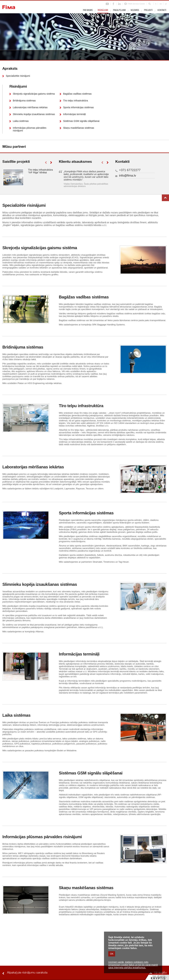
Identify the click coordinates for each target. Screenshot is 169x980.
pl (166, 4)
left (46, 163)
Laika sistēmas (21, 121)
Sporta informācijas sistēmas (78, 107)
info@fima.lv (128, 176)
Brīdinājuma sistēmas (24, 101)
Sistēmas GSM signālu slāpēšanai (81, 121)
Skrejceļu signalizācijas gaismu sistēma (34, 94)
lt (156, 4)
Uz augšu (165, 198)
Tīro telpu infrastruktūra (76, 101)
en (161, 4)
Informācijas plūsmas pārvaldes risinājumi (30, 129)
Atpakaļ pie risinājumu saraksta (27, 973)
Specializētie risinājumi (18, 76)
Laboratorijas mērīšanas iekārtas (30, 107)
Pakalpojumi (119, 10)
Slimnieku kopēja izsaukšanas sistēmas (34, 114)
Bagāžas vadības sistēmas (77, 94)
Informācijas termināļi (74, 114)
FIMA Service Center (136, 4)
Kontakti (162, 10)
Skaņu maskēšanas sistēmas (79, 128)
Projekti (148, 10)
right (51, 163)
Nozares (135, 10)
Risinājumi (103, 10)
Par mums (88, 10)
